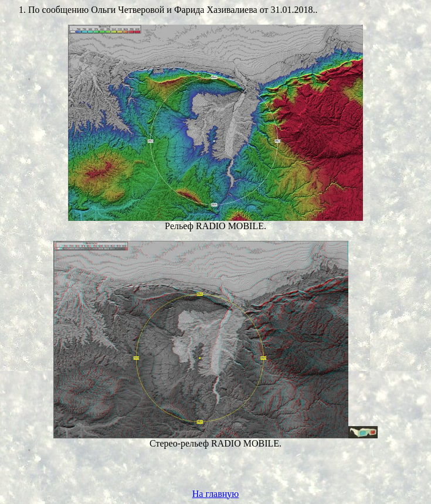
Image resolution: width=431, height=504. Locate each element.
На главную (216, 494)
